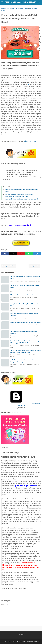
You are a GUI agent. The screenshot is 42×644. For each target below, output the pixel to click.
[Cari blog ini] (39, 2)
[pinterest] (21, 254)
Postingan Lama (34, 266)
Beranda (21, 635)
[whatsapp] (29, 254)
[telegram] (37, 254)
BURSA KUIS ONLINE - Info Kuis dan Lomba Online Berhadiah (23, 641)
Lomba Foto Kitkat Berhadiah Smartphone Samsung (25, 322)
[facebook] (5, 254)
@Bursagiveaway (30, 141)
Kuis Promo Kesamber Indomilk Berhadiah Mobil (24, 295)
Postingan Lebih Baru (9, 266)
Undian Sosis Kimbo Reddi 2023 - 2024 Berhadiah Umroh (21, 199)
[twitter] (13, 254)
